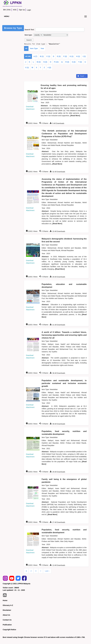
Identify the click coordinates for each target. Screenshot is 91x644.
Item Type (34, 48)
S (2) (74, 62)
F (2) (65, 56)
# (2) (49, 67)
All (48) (28, 56)
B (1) (42, 56)
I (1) (84, 56)
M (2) (39, 62)
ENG (9, 10)
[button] (29, 40)
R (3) (67, 62)
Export (81, 76)
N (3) (45, 62)
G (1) (72, 56)
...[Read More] (75, 116)
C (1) (48, 56)
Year (42, 48)
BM (4, 10)
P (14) (56, 62)
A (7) (35, 56)
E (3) (59, 56)
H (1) (78, 56)
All (26, 48)
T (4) (80, 62)
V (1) (27, 67)
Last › (47, 571)
